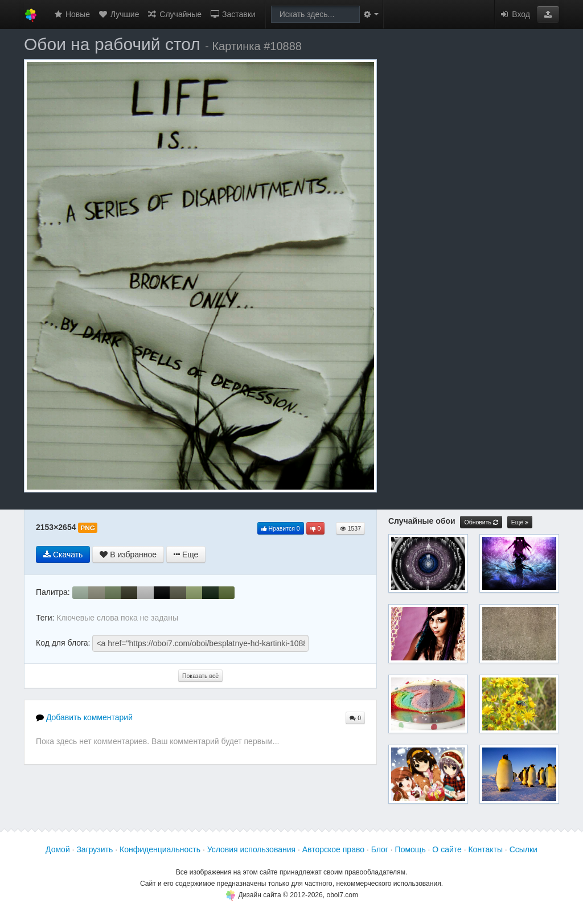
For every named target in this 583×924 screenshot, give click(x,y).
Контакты (485, 849)
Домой (58, 849)
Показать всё (200, 676)
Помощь (410, 849)
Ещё (520, 522)
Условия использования (251, 849)
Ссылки (524, 849)
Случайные (174, 14)
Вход (515, 14)
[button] (548, 14)
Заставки (233, 14)
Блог (380, 849)
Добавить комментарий (84, 717)
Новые (71, 14)
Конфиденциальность (160, 849)
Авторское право (333, 849)
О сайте (447, 849)
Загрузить (95, 849)
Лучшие (118, 14)
